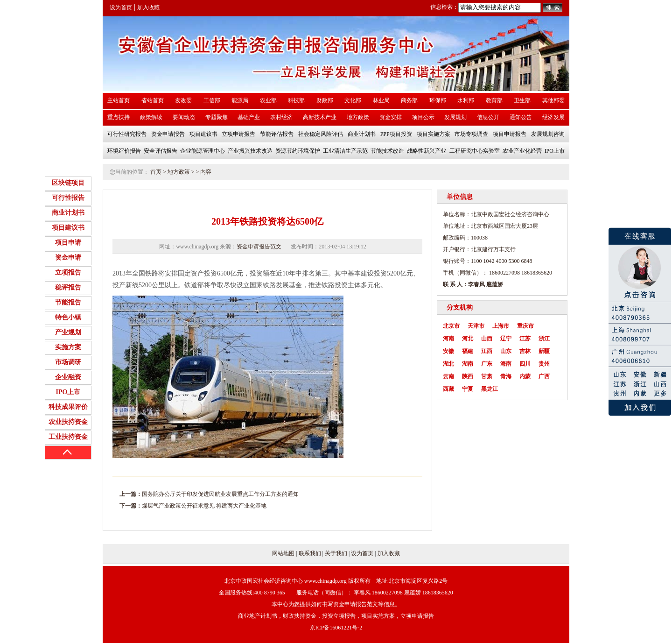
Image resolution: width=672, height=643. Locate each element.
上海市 (501, 326)
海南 (506, 364)
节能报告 (68, 302)
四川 (525, 364)
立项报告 (68, 272)
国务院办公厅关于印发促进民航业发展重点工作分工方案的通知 (220, 494)
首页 (156, 172)
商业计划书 (68, 213)
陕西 (468, 376)
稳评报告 (68, 287)
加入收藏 (148, 7)
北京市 (451, 326)
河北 (468, 339)
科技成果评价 (68, 407)
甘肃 (487, 376)
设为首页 (121, 7)
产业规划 (68, 332)
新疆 (544, 351)
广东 (487, 364)
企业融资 (68, 377)
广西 (544, 376)
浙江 (544, 339)
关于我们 (336, 553)
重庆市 (525, 326)
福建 (468, 351)
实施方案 (68, 347)
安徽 (448, 351)
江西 (487, 351)
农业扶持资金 (68, 422)
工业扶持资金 (68, 437)
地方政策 (179, 172)
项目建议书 (68, 228)
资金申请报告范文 (259, 247)
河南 (448, 339)
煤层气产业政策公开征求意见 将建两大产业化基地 (204, 506)
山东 (506, 351)
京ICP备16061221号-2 (336, 628)
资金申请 (68, 258)
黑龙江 (490, 389)
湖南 (468, 364)
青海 (506, 376)
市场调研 (68, 362)
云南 (448, 376)
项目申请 (68, 243)
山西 (487, 339)
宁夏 (468, 389)
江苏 (525, 339)
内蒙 (525, 376)
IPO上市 (68, 392)
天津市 (476, 326)
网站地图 (283, 553)
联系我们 (310, 553)
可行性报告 (68, 198)
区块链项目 (68, 183)
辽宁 (506, 339)
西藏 (448, 389)
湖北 (448, 364)
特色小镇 (68, 317)
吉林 (525, 351)
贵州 (544, 364)
